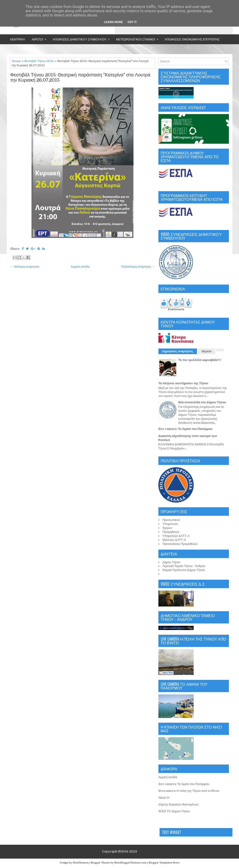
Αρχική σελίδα (80, 267)
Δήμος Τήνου (172, 562)
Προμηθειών (171, 532)
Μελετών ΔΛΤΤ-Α (174, 540)
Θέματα (207, 351)
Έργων (167, 528)
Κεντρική (18, 39)
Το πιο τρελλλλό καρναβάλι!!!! (200, 360)
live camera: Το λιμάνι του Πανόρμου (186, 429)
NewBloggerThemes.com (130, 863)
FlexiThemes (80, 863)
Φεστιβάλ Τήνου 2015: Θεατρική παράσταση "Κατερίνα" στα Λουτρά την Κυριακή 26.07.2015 (80, 78)
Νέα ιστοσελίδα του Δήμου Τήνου (202, 402)
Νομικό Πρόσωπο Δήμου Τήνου (184, 570)
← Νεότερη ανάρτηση (25, 267)
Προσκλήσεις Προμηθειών (180, 544)
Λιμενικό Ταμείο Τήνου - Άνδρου (184, 566)
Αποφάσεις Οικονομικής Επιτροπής (192, 39)
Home (16, 61)
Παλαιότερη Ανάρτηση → (138, 267)
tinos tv (164, 798)
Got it (132, 22)
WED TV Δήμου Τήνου (174, 811)
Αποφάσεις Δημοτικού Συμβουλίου (83, 38)
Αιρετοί (40, 38)
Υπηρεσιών (170, 524)
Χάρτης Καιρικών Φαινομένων (178, 804)
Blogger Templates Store (164, 863)
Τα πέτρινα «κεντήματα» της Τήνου (183, 383)
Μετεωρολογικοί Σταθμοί (139, 38)
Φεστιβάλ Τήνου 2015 (39, 61)
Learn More (114, 22)
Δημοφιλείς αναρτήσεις (178, 351)
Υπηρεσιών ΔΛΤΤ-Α (176, 536)
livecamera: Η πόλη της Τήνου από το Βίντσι (189, 791)
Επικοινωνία (29, 49)
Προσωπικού (171, 520)
